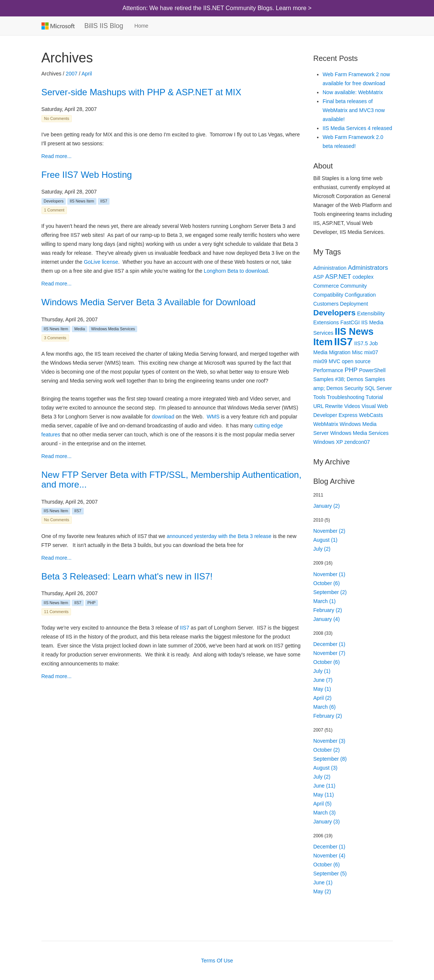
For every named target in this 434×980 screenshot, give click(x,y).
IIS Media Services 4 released (357, 128)
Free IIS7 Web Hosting (87, 175)
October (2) (327, 750)
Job (374, 343)
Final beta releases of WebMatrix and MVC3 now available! (354, 110)
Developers (54, 201)
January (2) (327, 506)
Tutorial (374, 397)
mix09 (320, 361)
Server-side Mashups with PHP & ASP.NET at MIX (141, 92)
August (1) (325, 540)
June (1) (323, 882)
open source (356, 361)
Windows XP (328, 442)
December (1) (329, 644)
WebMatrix (326, 424)
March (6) (324, 707)
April (87, 74)
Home (141, 26)
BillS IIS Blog (104, 26)
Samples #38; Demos (338, 379)
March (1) (324, 601)
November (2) (329, 531)
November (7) (329, 653)
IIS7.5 (361, 343)
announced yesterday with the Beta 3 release (219, 536)
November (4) (329, 856)
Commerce (326, 286)
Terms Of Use (217, 961)
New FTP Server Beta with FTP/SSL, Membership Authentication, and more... (172, 480)
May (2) (322, 891)
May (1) (322, 689)
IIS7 (104, 201)
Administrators (368, 268)
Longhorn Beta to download (236, 271)
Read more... (57, 156)
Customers (326, 304)
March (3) (324, 813)
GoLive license (101, 262)
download (163, 417)
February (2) (328, 610)
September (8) (330, 759)
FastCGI (350, 322)
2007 (72, 74)
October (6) (327, 583)
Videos (352, 406)
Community (353, 286)
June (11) (324, 786)
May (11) (324, 795)
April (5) (322, 804)
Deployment (354, 304)
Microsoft (57, 26)
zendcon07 (357, 442)
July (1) (322, 671)
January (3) (327, 822)
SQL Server (378, 388)
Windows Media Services (113, 329)
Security (354, 388)
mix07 (371, 352)
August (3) (325, 768)
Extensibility (371, 313)
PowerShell (372, 370)
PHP (92, 603)
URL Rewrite (328, 406)
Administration (330, 268)
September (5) (330, 874)
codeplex (363, 277)
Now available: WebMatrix (353, 92)
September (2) (330, 592)
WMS (213, 417)
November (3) (329, 741)
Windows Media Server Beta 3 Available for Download (149, 302)
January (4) (327, 619)
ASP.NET (338, 277)
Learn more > (294, 8)
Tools (319, 397)
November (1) (329, 574)
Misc (358, 352)
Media (80, 329)
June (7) (323, 680)
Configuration (360, 295)
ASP (318, 277)
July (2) (322, 549)
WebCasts (371, 415)
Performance (328, 370)
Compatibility (328, 295)
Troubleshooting (346, 397)
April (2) (322, 698)
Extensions (326, 322)
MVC (334, 361)
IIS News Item (82, 201)
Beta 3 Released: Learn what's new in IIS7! (127, 576)
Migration (340, 352)
